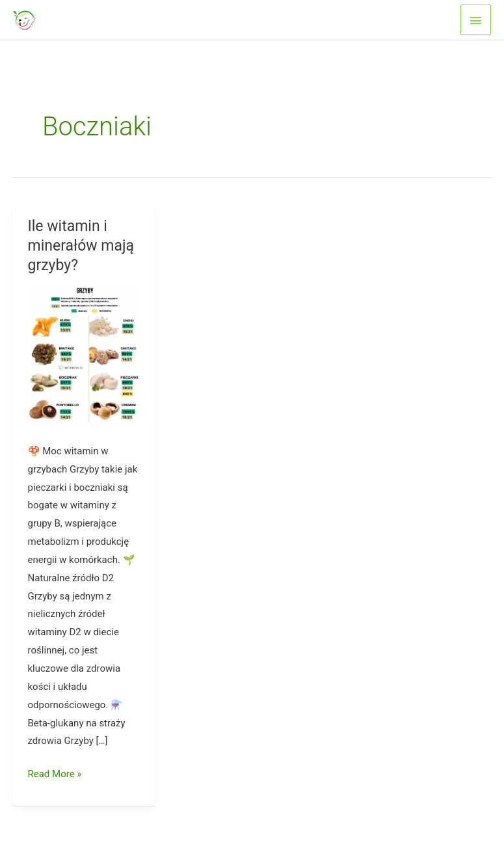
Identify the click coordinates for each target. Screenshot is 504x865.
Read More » (55, 775)
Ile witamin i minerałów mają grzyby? (81, 246)
